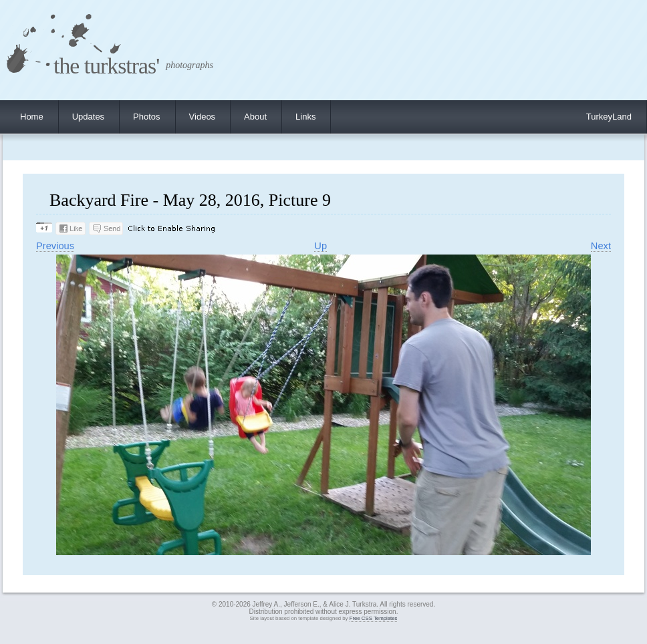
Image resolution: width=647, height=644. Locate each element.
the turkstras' (106, 66)
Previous (55, 246)
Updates (88, 117)
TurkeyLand (609, 117)
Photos (146, 117)
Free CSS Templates (374, 618)
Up (320, 246)
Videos (203, 117)
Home (32, 117)
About (255, 117)
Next (601, 246)
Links (305, 117)
